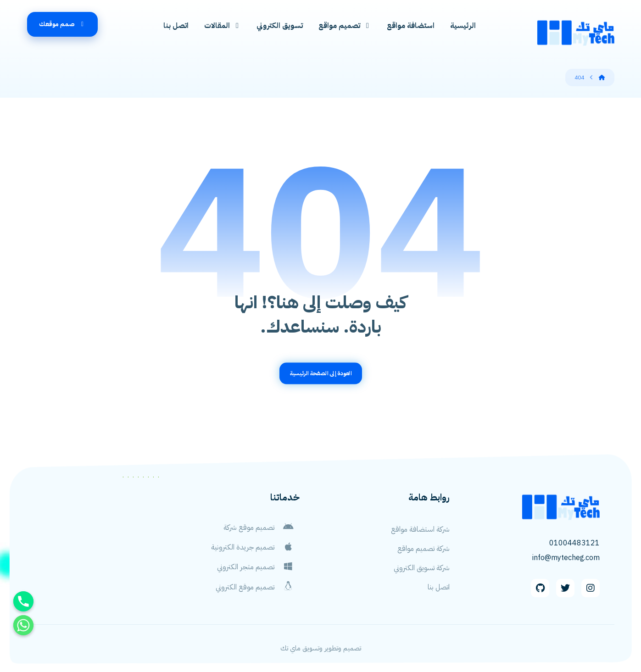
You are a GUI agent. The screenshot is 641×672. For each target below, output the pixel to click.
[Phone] (23, 601)
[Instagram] (591, 589)
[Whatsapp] (23, 625)
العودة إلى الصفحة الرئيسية (321, 374)
